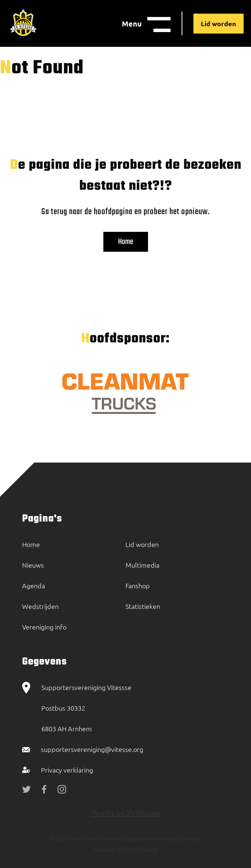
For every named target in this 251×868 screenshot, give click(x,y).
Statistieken (143, 606)
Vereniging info (44, 627)
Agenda (34, 585)
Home (126, 242)
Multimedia (142, 565)
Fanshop (138, 585)
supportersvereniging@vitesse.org (92, 749)
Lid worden (219, 23)
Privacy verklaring (67, 770)
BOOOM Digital (137, 849)
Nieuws (33, 565)
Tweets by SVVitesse (126, 813)
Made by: (105, 849)
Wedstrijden (40, 606)
